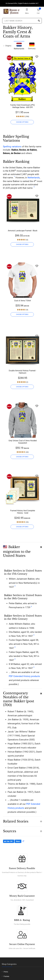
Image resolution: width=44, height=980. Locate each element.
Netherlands (34, 178)
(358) (27, 116)
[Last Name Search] (22, 21)
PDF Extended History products (24, 676)
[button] (23, 550)
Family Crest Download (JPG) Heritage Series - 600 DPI (23, 106)
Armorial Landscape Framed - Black (23, 231)
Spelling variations (12, 147)
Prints (6, 972)
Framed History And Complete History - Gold (23, 512)
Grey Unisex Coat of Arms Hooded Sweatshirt (23, 442)
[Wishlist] (37, 57)
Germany (32, 46)
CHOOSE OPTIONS (22, 122)
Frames (6, 976)
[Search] (39, 21)
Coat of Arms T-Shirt (23, 301)
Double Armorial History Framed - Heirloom (23, 372)
